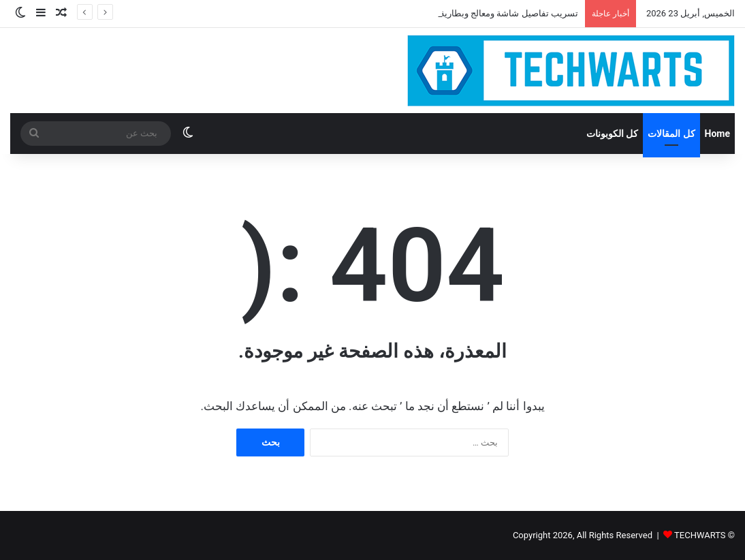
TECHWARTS (700, 535)
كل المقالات (671, 134)
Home (717, 134)
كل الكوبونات (612, 134)
